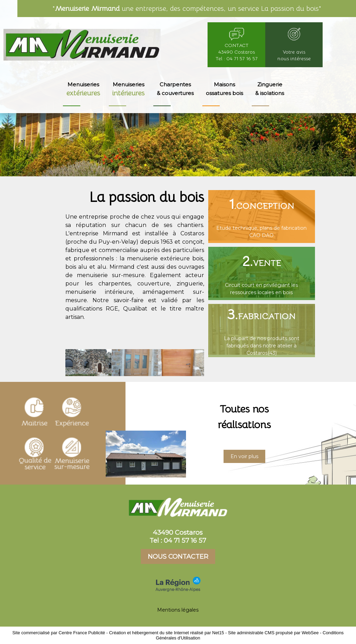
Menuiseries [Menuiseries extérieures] (83, 89)
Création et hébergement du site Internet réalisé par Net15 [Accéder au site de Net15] (167, 633)
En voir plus (244, 456)
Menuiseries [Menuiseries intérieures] (128, 89)
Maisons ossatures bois (224, 89)
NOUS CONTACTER (178, 556)
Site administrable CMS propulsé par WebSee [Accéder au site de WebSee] (273, 633)
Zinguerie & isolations (270, 89)
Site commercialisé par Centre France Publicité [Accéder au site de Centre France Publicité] (59, 633)
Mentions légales (178, 610)
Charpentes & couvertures (175, 89)
